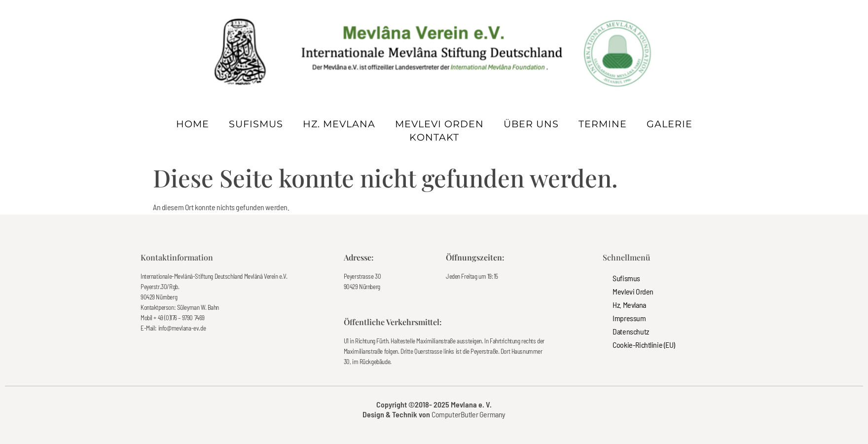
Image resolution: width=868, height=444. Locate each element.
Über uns (531, 124)
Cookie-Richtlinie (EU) (644, 345)
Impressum (629, 318)
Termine (603, 124)
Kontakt (434, 137)
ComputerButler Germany (469, 414)
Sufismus (256, 124)
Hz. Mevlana (339, 124)
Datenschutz (631, 331)
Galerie (669, 124)
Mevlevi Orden (439, 124)
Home (193, 124)
